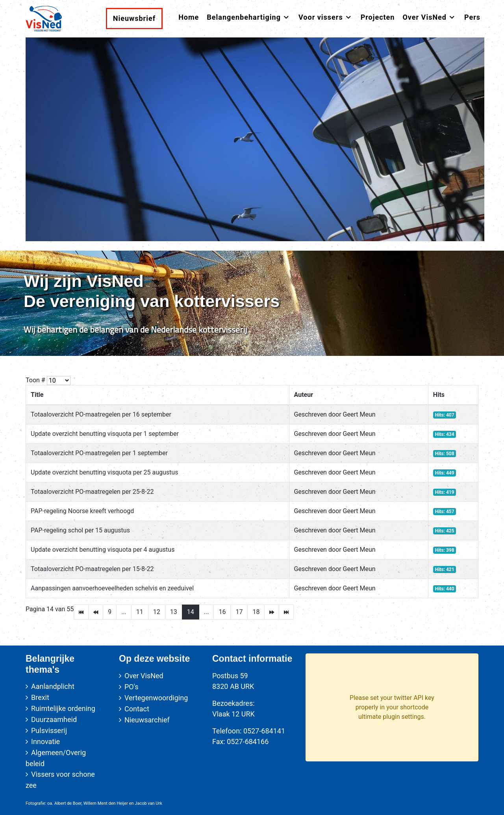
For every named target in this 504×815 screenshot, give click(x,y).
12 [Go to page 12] (157, 612)
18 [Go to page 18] (256, 612)
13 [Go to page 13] (174, 612)
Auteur (304, 395)
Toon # (35, 380)
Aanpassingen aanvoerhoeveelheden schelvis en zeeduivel (112, 588)
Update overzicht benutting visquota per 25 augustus (104, 472)
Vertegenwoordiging (156, 698)
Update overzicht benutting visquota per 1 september (105, 434)
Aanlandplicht (53, 686)
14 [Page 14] (191, 612)
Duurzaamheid (54, 719)
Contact (137, 709)
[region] (252, 303)
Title (37, 395)
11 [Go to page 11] (140, 612)
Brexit (40, 697)
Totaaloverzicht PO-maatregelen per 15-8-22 (92, 569)
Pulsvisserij (49, 730)
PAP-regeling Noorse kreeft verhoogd (82, 511)
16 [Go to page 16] (222, 612)
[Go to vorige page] (96, 612)
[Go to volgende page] (272, 612)
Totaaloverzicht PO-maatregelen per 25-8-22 (92, 492)
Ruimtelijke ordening (63, 708)
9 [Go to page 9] (110, 612)
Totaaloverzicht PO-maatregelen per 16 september (101, 414)
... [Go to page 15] (207, 612)
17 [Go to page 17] (239, 612)
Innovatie (45, 742)
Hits (439, 395)
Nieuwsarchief (147, 720)
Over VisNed (144, 676)
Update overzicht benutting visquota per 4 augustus (103, 550)
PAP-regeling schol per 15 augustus (80, 530)
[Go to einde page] (286, 612)
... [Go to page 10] (124, 612)
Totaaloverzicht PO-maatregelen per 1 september (99, 453)
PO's (131, 687)
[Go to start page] (81, 612)
